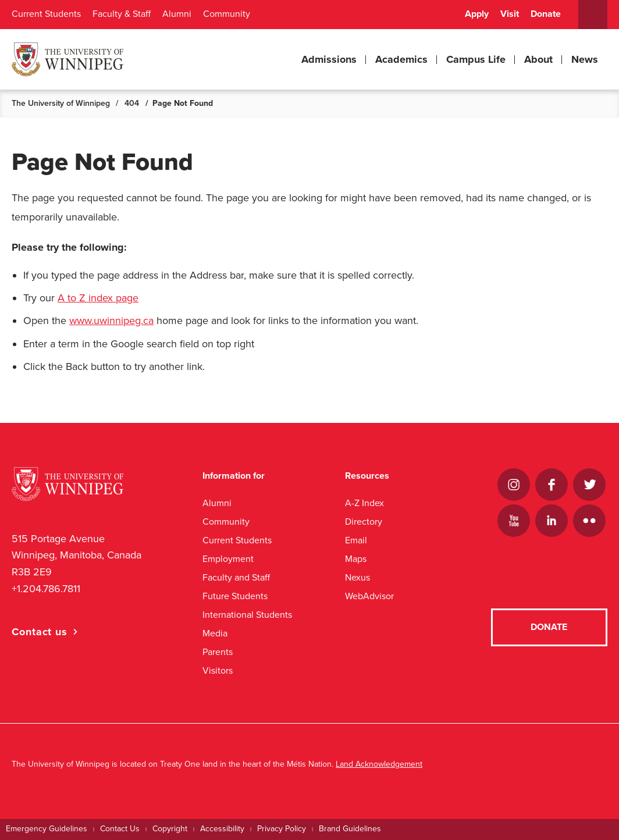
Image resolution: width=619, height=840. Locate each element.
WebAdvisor (369, 596)
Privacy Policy (282, 829)
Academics (401, 59)
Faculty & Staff (122, 14)
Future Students (235, 596)
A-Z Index (364, 503)
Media (215, 633)
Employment (228, 559)
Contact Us (120, 829)
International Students (247, 615)
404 (132, 103)
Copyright (170, 829)
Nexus (357, 577)
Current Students (46, 14)
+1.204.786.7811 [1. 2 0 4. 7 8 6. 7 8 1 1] (46, 589)
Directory (364, 522)
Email (356, 540)
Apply (477, 14)
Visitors (218, 670)
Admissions (329, 59)
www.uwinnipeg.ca (111, 321)
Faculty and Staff (236, 577)
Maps (356, 559)
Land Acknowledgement (379, 764)
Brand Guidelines (350, 829)
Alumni (177, 14)
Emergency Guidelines (47, 829)
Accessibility (222, 829)
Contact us (40, 632)
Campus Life (476, 59)
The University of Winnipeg (61, 103)
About (538, 59)
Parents (218, 652)
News (585, 59)
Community (227, 14)
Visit (510, 14)
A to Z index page (98, 298)
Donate (546, 14)
